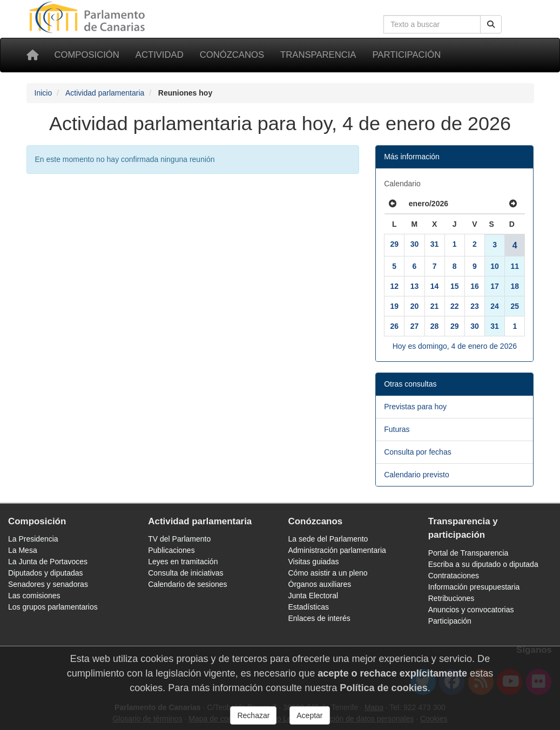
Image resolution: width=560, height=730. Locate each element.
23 (475, 306)
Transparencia (318, 55)
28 (435, 326)
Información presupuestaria (474, 587)
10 (495, 266)
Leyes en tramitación (183, 562)
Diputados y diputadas (46, 573)
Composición (87, 55)
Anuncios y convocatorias (471, 610)
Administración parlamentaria (337, 550)
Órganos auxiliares (320, 584)
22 (455, 306)
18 (515, 286)
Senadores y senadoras (48, 584)
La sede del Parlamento (328, 539)
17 (495, 286)
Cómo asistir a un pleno (328, 573)
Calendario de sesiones (187, 584)
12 (394, 286)
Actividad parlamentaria (105, 93)
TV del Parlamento (179, 539)
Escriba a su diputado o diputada (483, 564)
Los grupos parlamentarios (53, 607)
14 (435, 286)
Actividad (160, 55)
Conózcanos (232, 55)
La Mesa (23, 550)
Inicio (43, 93)
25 (515, 306)
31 (435, 244)
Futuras (397, 429)
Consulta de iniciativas (185, 573)
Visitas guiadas (314, 562)
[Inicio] (32, 55)
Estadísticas (309, 607)
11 (515, 266)
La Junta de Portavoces (48, 562)
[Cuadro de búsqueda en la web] (432, 24)
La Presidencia (33, 539)
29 (394, 244)
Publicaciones (171, 550)
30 (415, 244)
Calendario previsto (417, 475)
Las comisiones (34, 596)
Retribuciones (451, 598)
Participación (406, 55)
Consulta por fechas (418, 452)
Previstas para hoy (415, 407)
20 (415, 306)
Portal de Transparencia (468, 553)
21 (435, 306)
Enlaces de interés (319, 618)
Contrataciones (454, 576)
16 (475, 286)
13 (415, 286)
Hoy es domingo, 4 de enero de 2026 (455, 346)
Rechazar (253, 715)
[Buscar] (491, 24)
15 (455, 286)
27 (415, 326)
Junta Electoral (313, 596)
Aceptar (309, 715)
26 (394, 326)
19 (394, 306)
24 (495, 306)
